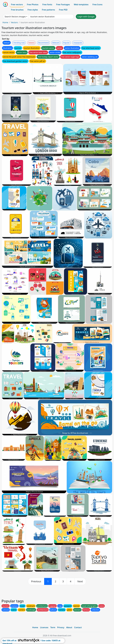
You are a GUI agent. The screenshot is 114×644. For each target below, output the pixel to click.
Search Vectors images (15, 17)
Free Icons (97, 4)
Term (53, 627)
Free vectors (17, 4)
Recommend (43, 43)
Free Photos (33, 4)
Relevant (56, 43)
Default (7, 43)
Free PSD (63, 10)
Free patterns (48, 10)
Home (5, 22)
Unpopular (78, 43)
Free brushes (17, 10)
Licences (44, 627)
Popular (66, 43)
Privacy (61, 627)
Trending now (19, 43)
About (69, 627)
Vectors (14, 22)
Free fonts (47, 4)
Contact (78, 627)
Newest (31, 43)
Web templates (81, 4)
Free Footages (63, 4)
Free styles (33, 10)
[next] (80, 581)
